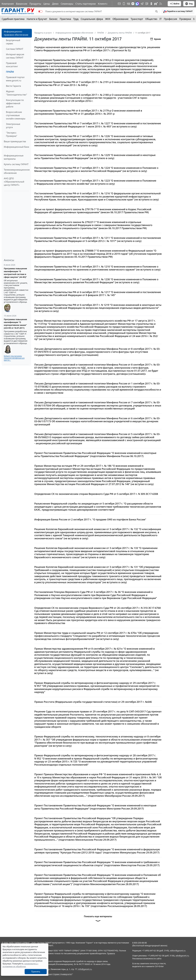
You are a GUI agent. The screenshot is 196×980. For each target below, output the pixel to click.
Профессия (170, 19)
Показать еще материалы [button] (98, 919)
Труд (76, 19)
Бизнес (53, 19)
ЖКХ (108, 19)
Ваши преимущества (15, 141)
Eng (189, 4)
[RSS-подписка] (161, 4)
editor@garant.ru (178, 951)
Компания (8, 4)
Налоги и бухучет (37, 19)
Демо (55, 4)
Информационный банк (16, 147)
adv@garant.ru (182, 956)
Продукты (35, 4)
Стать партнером (86, 4)
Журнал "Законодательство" (17, 93)
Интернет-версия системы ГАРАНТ (15, 56)
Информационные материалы (14, 157)
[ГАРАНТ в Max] (137, 4)
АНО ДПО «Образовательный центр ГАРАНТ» (14, 182)
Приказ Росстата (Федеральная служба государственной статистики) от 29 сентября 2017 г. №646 (93, 702)
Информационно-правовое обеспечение (16, 33)
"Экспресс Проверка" (12, 134)
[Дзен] (133, 4)
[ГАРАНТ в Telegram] (142, 4)
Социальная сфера (92, 19)
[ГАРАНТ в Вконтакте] (128, 4)
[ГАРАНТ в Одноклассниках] (151, 4)
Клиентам (104, 4)
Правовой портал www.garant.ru (15, 79)
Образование (121, 19)
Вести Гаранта (13, 86)
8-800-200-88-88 (140, 943)
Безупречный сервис (13, 42)
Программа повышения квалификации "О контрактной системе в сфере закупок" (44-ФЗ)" (15, 273)
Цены (47, 4)
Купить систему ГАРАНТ (16, 164)
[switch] (40, 11)
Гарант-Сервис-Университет (59, 974)
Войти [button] (174, 4)
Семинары (67, 4)
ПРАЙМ (10, 72)
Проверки (185, 19)
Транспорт (137, 19)
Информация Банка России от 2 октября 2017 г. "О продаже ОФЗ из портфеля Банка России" (90, 520)
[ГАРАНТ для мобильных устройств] (124, 4)
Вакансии (22, 4)
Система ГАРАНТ (15, 49)
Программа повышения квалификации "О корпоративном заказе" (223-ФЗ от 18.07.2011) (15, 324)
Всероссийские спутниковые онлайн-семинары (16, 115)
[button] (178, 11)
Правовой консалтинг (12, 65)
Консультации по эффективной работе (15, 103)
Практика (65, 19)
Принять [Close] (36, 972)
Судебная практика (13, 19)
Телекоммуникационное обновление (17, 171)
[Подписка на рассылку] (119, 4)
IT (161, 19)
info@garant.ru (85, 969)
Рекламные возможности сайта (147, 958)
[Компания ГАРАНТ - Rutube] (156, 4)
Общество (151, 19)
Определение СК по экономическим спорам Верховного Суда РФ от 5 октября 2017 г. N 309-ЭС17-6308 (96, 494)
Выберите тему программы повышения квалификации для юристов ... (14, 358)
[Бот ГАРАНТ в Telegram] (147, 4)
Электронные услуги (13, 126)
